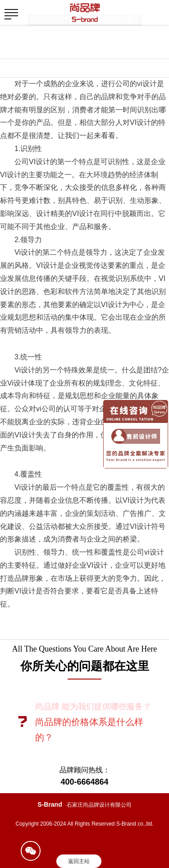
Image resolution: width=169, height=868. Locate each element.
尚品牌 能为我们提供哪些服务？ (93, 707)
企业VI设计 (90, 565)
